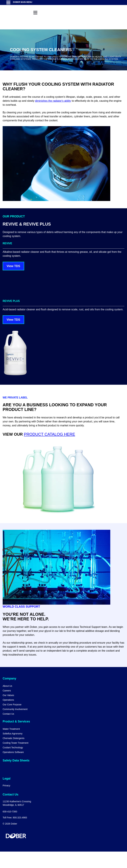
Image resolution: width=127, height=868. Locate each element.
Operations (8, 716)
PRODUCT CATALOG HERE (49, 451)
